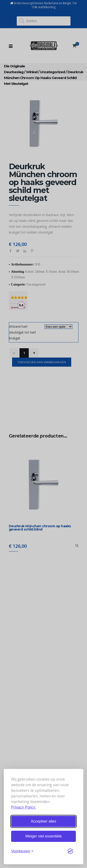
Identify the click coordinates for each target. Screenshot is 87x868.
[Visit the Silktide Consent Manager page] (70, 851)
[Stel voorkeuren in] (22, 851)
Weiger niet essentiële (43, 836)
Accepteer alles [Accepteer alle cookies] (43, 821)
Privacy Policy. (24, 807)
